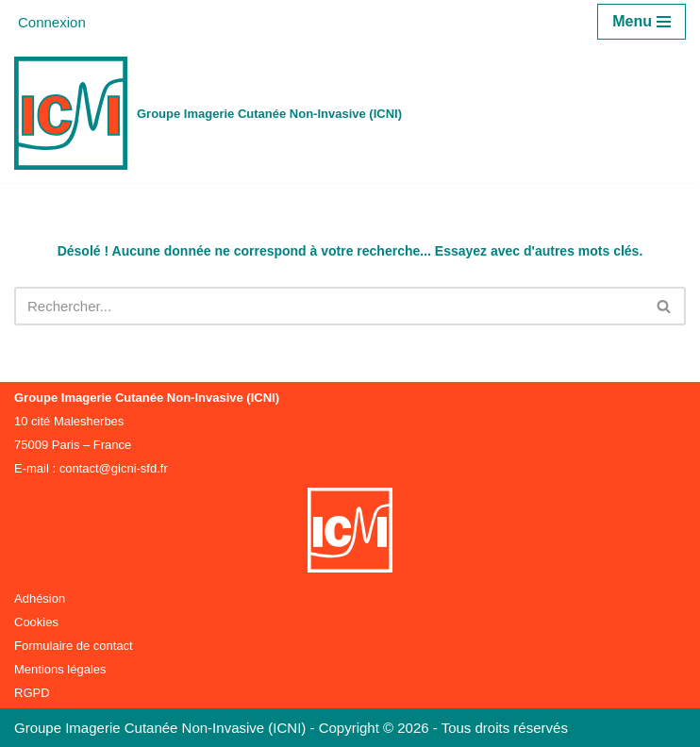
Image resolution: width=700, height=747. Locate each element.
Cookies (36, 622)
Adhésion (40, 598)
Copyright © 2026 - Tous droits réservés (443, 728)
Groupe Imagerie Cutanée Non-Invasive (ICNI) (162, 728)
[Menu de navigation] (642, 22)
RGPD (32, 693)
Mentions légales (60, 669)
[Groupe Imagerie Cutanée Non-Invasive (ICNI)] (208, 113)
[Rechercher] (329, 306)
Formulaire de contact (74, 646)
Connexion (52, 22)
